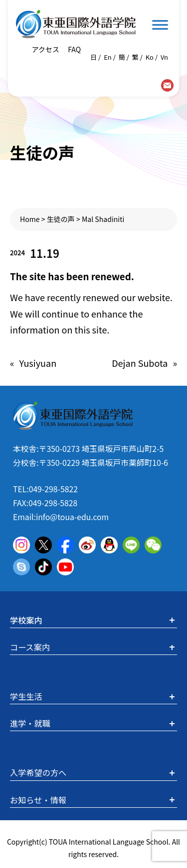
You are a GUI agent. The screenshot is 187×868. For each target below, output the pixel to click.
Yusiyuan (38, 363)
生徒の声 (61, 219)
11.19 (45, 253)
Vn (164, 57)
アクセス (45, 49)
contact (167, 85)
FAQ (74, 49)
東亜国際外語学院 (76, 24)
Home (30, 219)
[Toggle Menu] (160, 25)
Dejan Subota (140, 363)
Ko (150, 57)
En (108, 57)
